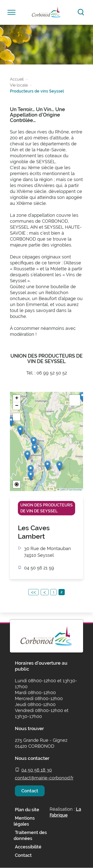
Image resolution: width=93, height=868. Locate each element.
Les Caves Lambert (34, 532)
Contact (30, 791)
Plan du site (27, 810)
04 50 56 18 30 (37, 770)
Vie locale (19, 85)
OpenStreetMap (75, 490)
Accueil (17, 79)
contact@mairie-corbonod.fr (44, 778)
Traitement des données (30, 835)
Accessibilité (28, 847)
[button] (31, 476)
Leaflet (61, 490)
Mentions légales (24, 821)
